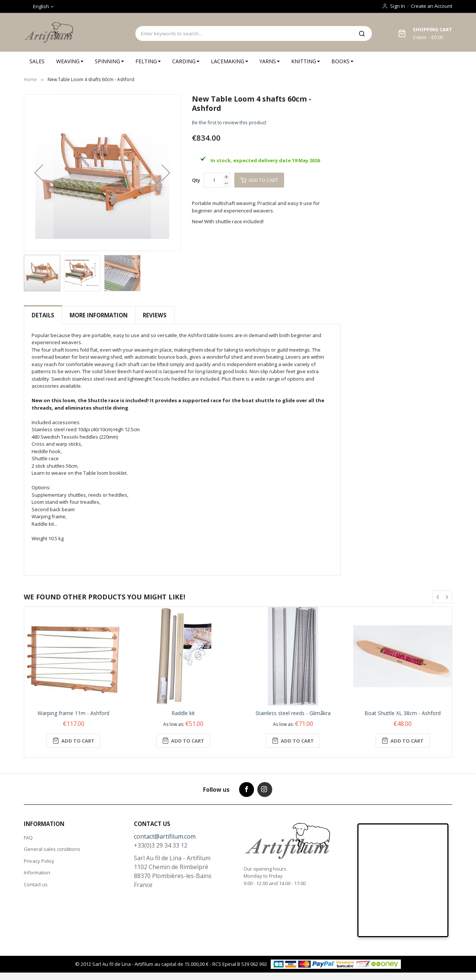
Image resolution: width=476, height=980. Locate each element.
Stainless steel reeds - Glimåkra (293, 713)
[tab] (43, 315)
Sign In (398, 6)
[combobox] (244, 33)
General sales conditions (52, 849)
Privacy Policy (39, 861)
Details (43, 315)
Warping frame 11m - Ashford (73, 713)
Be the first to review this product (229, 122)
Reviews (155, 315)
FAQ (28, 838)
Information (37, 872)
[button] (39, 173)
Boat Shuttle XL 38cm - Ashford (403, 713)
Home (30, 79)
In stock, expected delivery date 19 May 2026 (265, 160)
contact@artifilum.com (165, 836)
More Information (99, 315)
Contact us (36, 884)
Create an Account (432, 6)
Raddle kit (183, 713)
